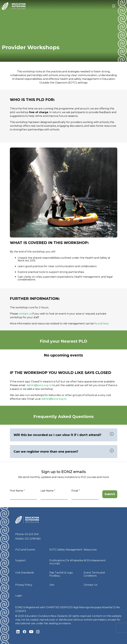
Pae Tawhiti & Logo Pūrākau (61, 574)
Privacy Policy (24, 585)
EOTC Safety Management (66, 550)
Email (75, 491)
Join (52, 585)
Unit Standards (25, 573)
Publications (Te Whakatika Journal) (66, 562)
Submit (110, 494)
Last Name (47, 491)
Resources (90, 550)
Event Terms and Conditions (94, 574)
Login (19, 596)
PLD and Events (25, 550)
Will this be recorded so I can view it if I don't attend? (57, 435)
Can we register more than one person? (46, 452)
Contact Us (90, 585)
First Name (17, 491)
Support (21, 560)
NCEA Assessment (95, 560)
